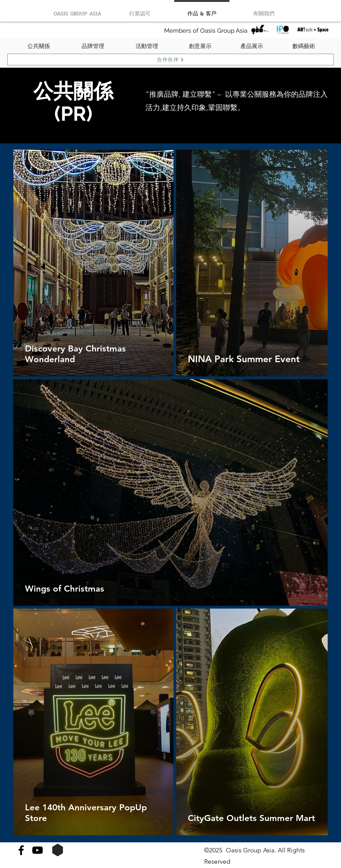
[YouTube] (37, 850)
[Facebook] (21, 850)
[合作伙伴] (170, 60)
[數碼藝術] (304, 46)
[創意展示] (200, 46)
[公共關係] (39, 46)
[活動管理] (147, 46)
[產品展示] (252, 46)
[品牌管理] (93, 46)
